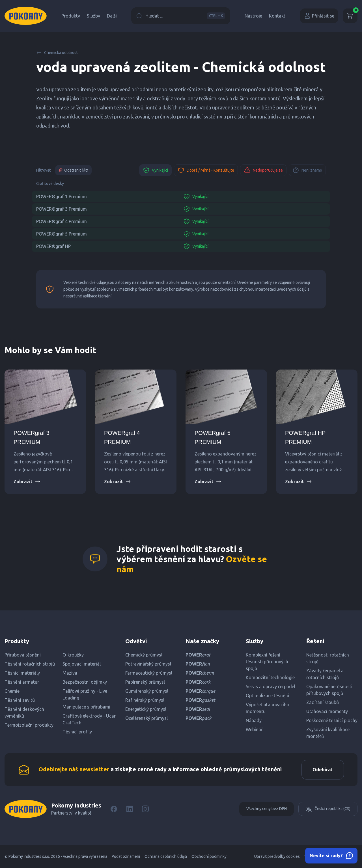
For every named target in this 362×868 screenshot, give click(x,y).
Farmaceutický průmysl (149, 673)
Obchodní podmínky (209, 857)
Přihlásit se (319, 16)
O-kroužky (73, 655)
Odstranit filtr (73, 170)
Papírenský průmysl (145, 682)
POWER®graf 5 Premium (62, 234)
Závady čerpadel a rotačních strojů (325, 674)
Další (112, 16)
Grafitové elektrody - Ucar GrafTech (89, 719)
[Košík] (350, 16)
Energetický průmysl (146, 709)
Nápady (254, 720)
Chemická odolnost (57, 53)
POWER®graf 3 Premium (62, 209)
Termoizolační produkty (29, 725)
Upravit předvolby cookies (277, 857)
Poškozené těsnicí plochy (332, 720)
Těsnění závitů (20, 700)
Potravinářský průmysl (148, 664)
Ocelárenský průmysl (146, 718)
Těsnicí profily (77, 732)
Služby (93, 16)
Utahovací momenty (327, 711)
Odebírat (322, 770)
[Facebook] (114, 809)
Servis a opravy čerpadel (271, 686)
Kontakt (277, 16)
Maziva (70, 673)
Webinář (254, 729)
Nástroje (253, 16)
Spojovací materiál (82, 664)
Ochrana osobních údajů (166, 857)
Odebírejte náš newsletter (74, 769)
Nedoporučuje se (263, 170)
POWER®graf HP (53, 246)
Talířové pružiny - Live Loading (85, 694)
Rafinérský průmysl (145, 700)
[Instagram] (145, 809)
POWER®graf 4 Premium (62, 221)
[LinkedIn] (130, 809)
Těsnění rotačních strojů (30, 664)
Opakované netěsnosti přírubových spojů (329, 690)
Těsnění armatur (22, 682)
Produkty (71, 16)
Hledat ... (181, 16)
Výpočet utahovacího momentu (268, 708)
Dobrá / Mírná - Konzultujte (206, 170)
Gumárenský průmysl (147, 691)
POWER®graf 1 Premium (62, 197)
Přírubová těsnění (23, 655)
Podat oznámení (126, 857)
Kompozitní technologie (270, 677)
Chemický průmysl (144, 655)
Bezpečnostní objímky (85, 682)
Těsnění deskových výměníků (24, 712)
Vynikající (155, 170)
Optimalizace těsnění (267, 696)
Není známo (307, 170)
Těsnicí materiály (22, 673)
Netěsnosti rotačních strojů (328, 658)
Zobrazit (27, 481)
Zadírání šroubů (323, 702)
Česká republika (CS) (328, 809)
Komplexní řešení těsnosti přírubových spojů (267, 662)
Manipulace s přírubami (86, 707)
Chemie (12, 691)
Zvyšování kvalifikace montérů (328, 733)
